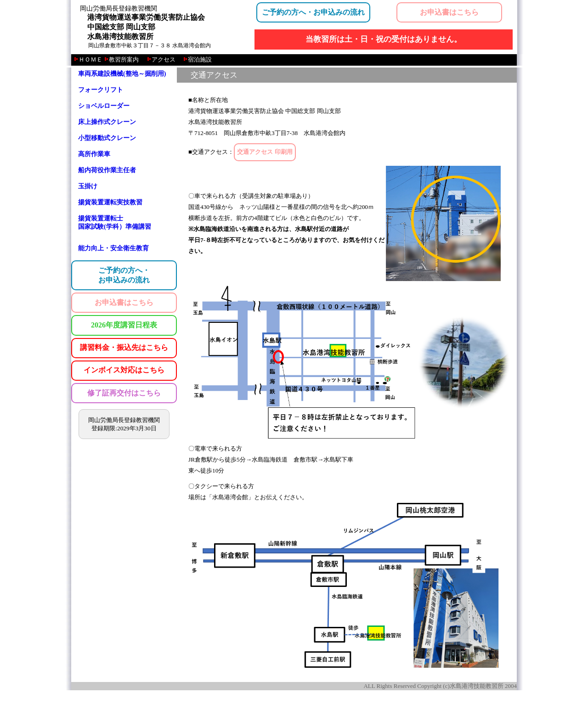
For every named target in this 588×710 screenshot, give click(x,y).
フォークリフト (101, 90)
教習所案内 (124, 59)
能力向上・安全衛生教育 (113, 248)
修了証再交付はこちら (124, 393)
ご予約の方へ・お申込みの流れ (313, 12)
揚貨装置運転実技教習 (110, 202)
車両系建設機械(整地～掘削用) (122, 74)
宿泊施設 (200, 59)
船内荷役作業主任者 (107, 170)
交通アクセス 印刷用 (265, 152)
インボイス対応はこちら (124, 370)
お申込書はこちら (449, 12)
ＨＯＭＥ (91, 59)
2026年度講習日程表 (124, 325)
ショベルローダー (104, 106)
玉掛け (88, 186)
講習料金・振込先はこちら (124, 347)
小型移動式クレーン (107, 138)
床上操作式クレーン (107, 122)
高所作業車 (94, 154)
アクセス (164, 59)
